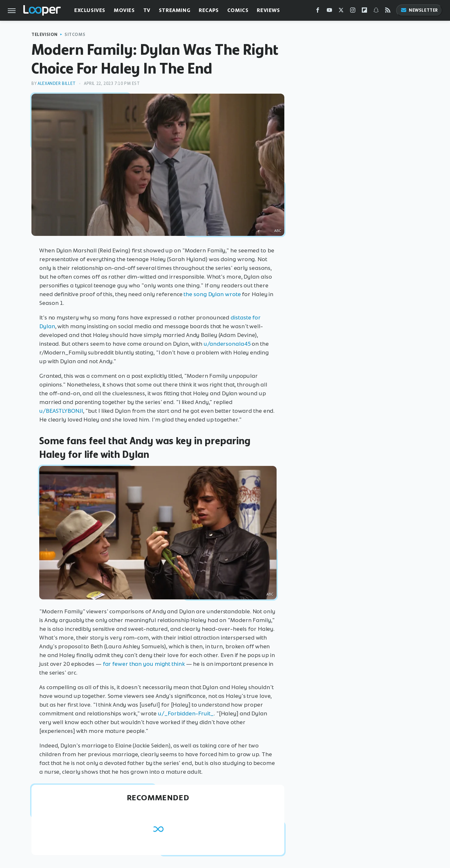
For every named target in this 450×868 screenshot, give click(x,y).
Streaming (175, 10)
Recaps (209, 10)
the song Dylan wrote (212, 294)
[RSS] (388, 12)
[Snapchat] (376, 12)
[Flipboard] (364, 12)
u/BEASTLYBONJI (61, 411)
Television (45, 35)
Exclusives (90, 10)
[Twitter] (341, 12)
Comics (238, 10)
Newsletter (419, 10)
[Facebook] (318, 12)
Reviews (268, 10)
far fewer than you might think (144, 664)
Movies (124, 10)
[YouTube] (329, 12)
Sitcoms (75, 35)
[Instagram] (353, 12)
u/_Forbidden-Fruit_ (186, 713)
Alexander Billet (57, 83)
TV (147, 10)
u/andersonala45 (227, 344)
